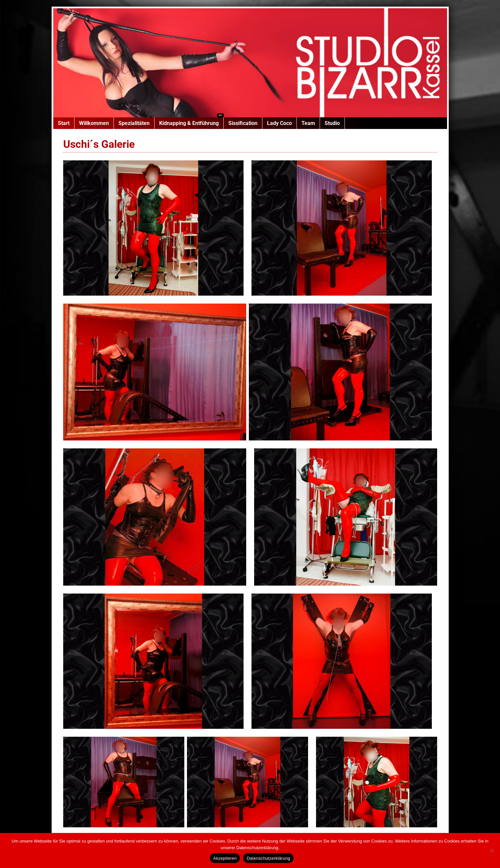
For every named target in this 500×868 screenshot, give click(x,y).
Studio (332, 123)
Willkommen (94, 123)
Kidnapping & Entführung (189, 123)
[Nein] (492, 850)
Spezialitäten (134, 123)
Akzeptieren (225, 858)
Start (64, 123)
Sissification (243, 123)
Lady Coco (279, 123)
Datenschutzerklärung (268, 858)
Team (308, 123)
